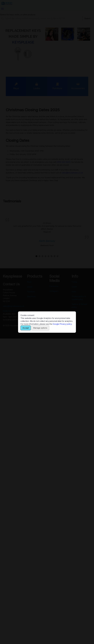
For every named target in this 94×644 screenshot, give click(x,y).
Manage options (40, 328)
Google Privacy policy (62, 324)
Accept (26, 328)
